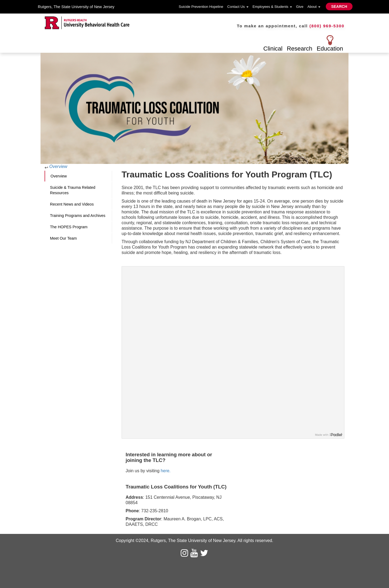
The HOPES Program (69, 227)
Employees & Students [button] (272, 7)
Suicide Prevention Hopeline (201, 7)
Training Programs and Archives (78, 216)
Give (300, 7)
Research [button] (300, 49)
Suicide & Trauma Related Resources (73, 190)
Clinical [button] (273, 49)
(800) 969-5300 (327, 26)
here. (166, 471)
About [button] (314, 7)
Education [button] (330, 49)
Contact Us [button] (238, 7)
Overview (58, 166)
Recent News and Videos (72, 204)
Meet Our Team (63, 238)
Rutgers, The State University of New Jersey (76, 7)
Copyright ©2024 (132, 541)
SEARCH (339, 6)
